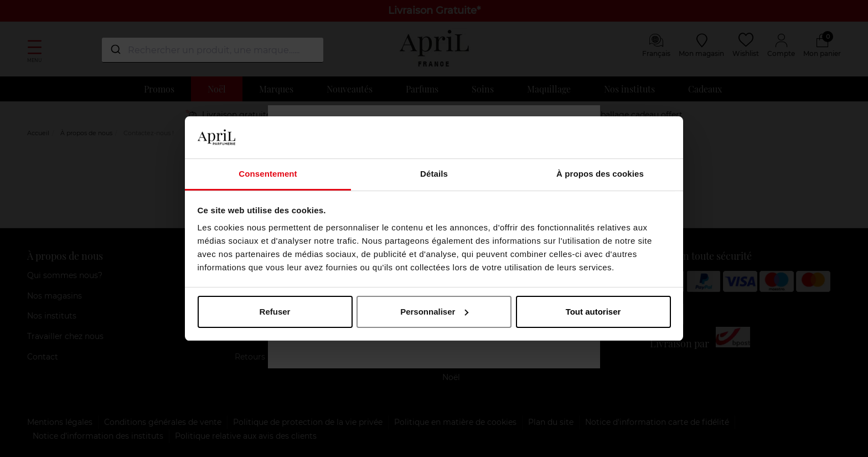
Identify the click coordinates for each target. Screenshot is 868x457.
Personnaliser (434, 312)
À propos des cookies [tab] (600, 174)
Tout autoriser (593, 312)
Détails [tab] (434, 174)
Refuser (275, 312)
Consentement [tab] (268, 174)
